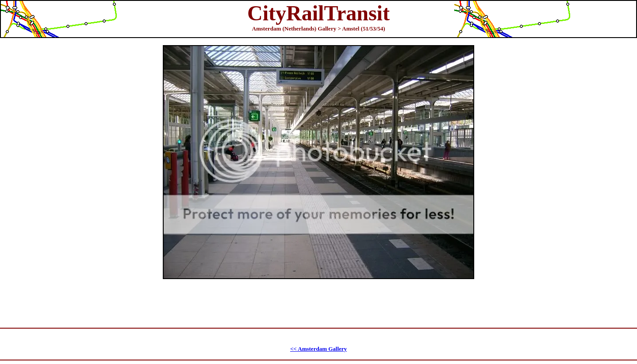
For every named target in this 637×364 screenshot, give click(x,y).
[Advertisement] (320, 299)
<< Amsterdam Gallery (318, 349)
